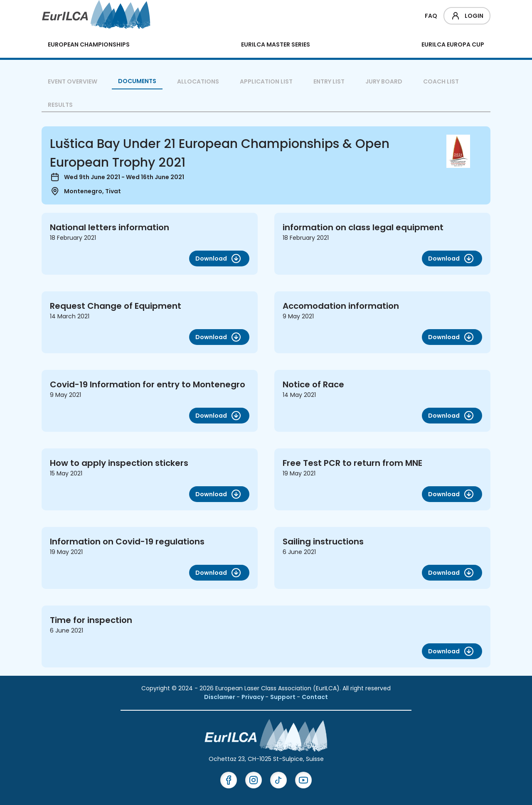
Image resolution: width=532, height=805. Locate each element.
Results (60, 105)
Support (283, 697)
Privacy (253, 697)
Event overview (73, 81)
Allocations (198, 81)
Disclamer (220, 697)
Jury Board (384, 81)
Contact (315, 697)
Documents (137, 81)
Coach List (441, 81)
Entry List (329, 81)
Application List (266, 81)
